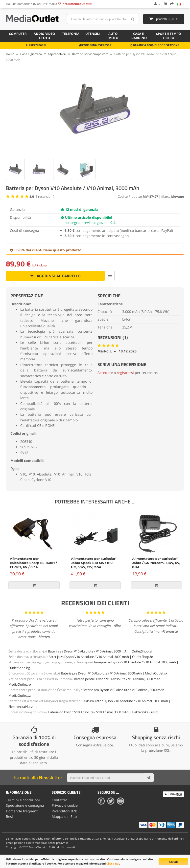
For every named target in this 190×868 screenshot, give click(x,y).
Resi (9, 816)
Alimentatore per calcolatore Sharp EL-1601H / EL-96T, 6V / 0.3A (33, 563)
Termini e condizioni (23, 800)
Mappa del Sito (64, 816)
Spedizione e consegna (25, 805)
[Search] (133, 19)
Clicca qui (113, 863)
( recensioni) (42, 196)
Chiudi (173, 862)
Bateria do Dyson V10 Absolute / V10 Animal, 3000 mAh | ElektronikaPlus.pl (103, 712)
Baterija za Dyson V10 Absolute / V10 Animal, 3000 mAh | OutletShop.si (100, 651)
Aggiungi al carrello (55, 276)
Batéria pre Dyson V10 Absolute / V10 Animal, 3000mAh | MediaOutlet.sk (114, 673)
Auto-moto (113, 36)
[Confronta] (109, 276)
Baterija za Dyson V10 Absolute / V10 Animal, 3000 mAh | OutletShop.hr (101, 657)
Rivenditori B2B (64, 811)
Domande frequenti (22, 811)
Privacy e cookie (65, 805)
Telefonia (71, 34)
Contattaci (60, 800)
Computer (18, 34)
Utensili (93, 34)
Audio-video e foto (44, 36)
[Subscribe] (149, 778)
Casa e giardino (139, 36)
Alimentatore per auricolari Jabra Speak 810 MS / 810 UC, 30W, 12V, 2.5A (94, 563)
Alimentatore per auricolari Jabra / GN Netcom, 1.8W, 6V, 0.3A (156, 563)
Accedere (105, 373)
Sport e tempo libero (168, 36)
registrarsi (125, 373)
